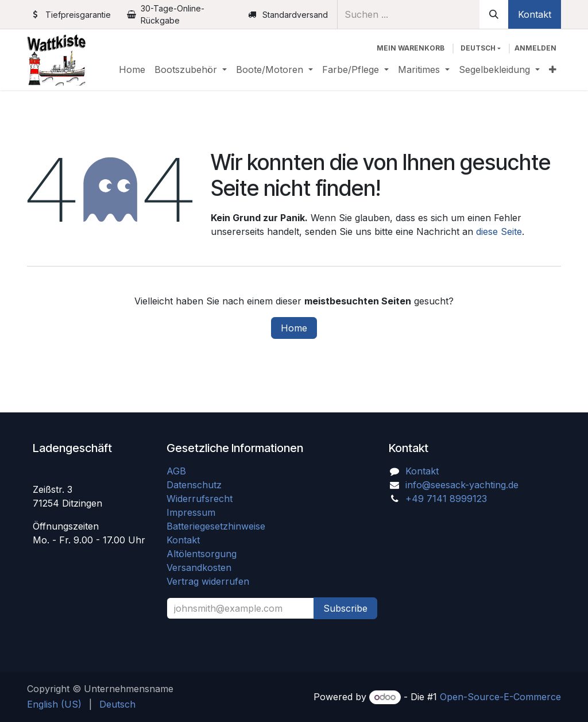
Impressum (191, 512)
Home (294, 328)
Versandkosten (203, 567)
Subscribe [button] (345, 608)
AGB (178, 471)
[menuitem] (132, 70)
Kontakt (535, 14)
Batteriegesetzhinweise (216, 526)
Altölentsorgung (202, 554)
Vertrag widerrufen (208, 581)
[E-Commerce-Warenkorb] (411, 48)
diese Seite (499, 231)
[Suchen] (494, 14)
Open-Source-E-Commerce (500, 697)
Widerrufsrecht (200, 499)
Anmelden (535, 48)
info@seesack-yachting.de (462, 485)
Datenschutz (194, 485)
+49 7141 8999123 (446, 499)
